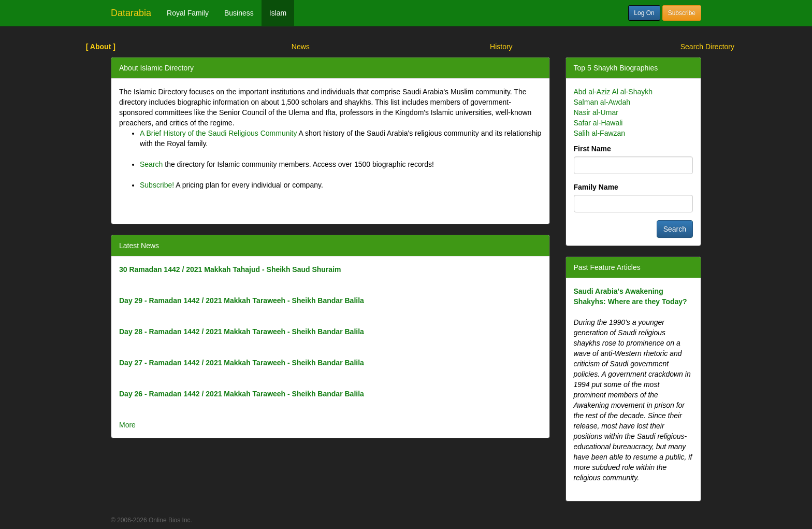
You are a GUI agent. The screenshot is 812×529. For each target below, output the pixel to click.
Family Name (596, 187)
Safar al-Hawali (598, 123)
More (127, 425)
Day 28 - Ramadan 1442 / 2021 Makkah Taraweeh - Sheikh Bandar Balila (242, 332)
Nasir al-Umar (596, 112)
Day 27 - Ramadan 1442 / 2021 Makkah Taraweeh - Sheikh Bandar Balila (242, 363)
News (301, 47)
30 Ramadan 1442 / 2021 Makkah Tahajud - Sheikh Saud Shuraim (230, 269)
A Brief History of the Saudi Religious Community (218, 133)
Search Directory (707, 47)
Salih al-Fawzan (600, 133)
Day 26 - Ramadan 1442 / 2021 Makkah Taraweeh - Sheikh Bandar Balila (242, 394)
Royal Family (188, 13)
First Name (592, 149)
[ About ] (101, 47)
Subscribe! (157, 185)
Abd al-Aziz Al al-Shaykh (613, 92)
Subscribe (682, 13)
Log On (644, 13)
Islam (278, 13)
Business (239, 13)
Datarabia (131, 13)
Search (151, 164)
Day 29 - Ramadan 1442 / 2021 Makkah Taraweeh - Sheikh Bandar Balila (242, 301)
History (501, 47)
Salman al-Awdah (602, 102)
